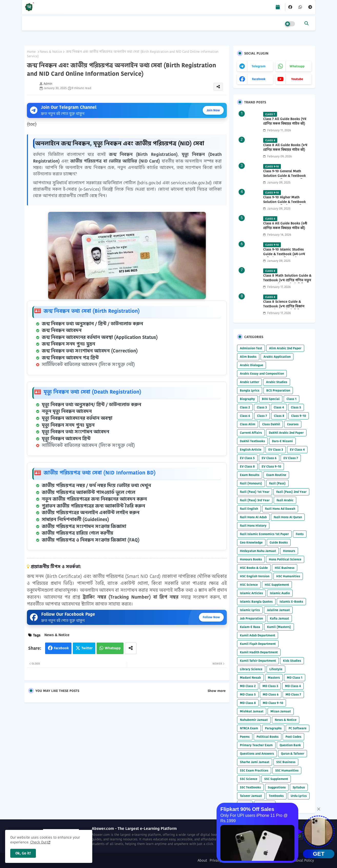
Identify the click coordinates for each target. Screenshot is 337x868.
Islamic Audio (280, 593)
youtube (297, 79)
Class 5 (296, 407)
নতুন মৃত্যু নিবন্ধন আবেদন (67, 411)
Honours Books (251, 559)
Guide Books (279, 542)
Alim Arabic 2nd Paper (285, 348)
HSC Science (249, 585)
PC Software (298, 728)
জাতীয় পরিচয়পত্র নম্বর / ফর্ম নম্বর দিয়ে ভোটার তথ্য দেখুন (96, 485)
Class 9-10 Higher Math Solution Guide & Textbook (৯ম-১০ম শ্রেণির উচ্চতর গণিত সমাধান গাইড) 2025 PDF (284, 204)
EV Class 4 (297, 449)
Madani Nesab (250, 677)
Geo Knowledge (251, 542)
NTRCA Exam (249, 728)
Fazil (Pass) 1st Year (255, 492)
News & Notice (51, 52)
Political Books (268, 737)
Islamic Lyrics (250, 610)
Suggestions (277, 787)
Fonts (300, 534)
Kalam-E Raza (250, 627)
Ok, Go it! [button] (23, 853)
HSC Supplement (277, 585)
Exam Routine (276, 475)
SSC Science (249, 779)
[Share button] (131, 648)
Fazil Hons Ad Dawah (280, 509)
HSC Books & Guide (254, 568)
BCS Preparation (278, 390)
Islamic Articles (251, 593)
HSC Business (285, 568)
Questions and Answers (257, 753)
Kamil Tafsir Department (258, 661)
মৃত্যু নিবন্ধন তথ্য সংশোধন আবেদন (75, 432)
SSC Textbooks (250, 787)
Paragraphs (273, 728)
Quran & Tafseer (293, 753)
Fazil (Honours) (251, 483)
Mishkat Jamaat (252, 711)
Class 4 (279, 407)
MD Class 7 (293, 694)
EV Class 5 (247, 458)
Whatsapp (113, 648)
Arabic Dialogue (252, 365)
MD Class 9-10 (273, 703)
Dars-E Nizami (282, 441)
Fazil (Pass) (277, 483)
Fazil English (249, 509)
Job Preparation (251, 618)
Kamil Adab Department (258, 635)
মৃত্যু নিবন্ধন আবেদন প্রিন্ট (66, 439)
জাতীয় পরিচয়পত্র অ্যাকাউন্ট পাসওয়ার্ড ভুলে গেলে (89, 492)
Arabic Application (277, 357)
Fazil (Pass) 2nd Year (291, 492)
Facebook (61, 648)
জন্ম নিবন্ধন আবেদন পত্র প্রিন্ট (70, 358)
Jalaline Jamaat (278, 610)
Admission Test (251, 348)
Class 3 (262, 407)
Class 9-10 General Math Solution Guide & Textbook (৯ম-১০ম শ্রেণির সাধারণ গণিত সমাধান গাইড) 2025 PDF (284, 178)
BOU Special (271, 399)
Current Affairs (251, 433)
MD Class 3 (270, 686)
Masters (274, 677)
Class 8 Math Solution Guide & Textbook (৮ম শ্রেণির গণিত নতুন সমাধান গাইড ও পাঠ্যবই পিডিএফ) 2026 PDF (287, 283)
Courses (293, 424)
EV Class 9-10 (271, 466)
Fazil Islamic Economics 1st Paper (264, 534)
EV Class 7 (291, 458)
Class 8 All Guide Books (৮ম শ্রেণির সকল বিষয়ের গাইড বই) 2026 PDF (285, 150)
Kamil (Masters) (279, 627)
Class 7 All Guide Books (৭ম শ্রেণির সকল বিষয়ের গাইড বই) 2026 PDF (285, 124)
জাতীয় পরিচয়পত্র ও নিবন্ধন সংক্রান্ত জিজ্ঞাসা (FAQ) (91, 540)
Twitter (87, 648)
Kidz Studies (292, 661)
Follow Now (211, 617)
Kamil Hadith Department (259, 652)
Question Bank (290, 745)
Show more (217, 691)
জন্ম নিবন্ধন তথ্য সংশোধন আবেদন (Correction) (90, 351)
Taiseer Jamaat (251, 796)
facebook (259, 79)
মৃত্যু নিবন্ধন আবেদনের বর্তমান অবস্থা (77, 418)
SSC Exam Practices (254, 770)
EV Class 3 (276, 449)
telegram (259, 66)
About (202, 860)
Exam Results (250, 475)
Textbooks (276, 796)
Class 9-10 (299, 416)
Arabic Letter (249, 382)
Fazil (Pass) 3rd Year (255, 500)
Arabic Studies (277, 382)
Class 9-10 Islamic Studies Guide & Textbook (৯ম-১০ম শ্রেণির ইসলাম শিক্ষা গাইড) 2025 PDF (286, 257)
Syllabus (299, 787)
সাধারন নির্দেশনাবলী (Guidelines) (75, 519)
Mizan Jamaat (281, 711)
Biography (247, 399)
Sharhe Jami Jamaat (255, 762)
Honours (289, 551)
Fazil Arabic (285, 500)
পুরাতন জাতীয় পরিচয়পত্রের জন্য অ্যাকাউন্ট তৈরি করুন (93, 506)
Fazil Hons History (253, 525)
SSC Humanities (287, 770)
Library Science (251, 669)
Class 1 (292, 399)
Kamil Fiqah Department (258, 644)
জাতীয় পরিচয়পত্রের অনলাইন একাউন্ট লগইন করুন (91, 513)
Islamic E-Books (291, 601)
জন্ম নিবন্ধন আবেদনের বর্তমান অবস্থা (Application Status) (100, 337)
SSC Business (286, 762)
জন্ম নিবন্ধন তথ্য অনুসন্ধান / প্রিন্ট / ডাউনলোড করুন (92, 324)
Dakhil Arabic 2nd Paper (286, 433)
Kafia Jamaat (279, 618)
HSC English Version (255, 576)
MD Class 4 (293, 686)
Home (31, 52)
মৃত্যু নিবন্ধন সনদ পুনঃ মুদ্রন (68, 425)
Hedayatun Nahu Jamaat (258, 551)
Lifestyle (276, 669)
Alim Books (248, 357)
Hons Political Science (285, 559)
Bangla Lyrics (250, 390)
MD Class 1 (295, 677)
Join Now (213, 110)
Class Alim (248, 424)
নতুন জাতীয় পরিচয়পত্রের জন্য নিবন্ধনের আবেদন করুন (94, 499)
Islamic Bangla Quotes (256, 601)
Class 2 (245, 407)
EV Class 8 (247, 466)
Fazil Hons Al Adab (253, 517)
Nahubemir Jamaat (254, 720)
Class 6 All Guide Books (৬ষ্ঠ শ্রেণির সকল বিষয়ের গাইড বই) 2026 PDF (285, 228)
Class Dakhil (271, 424)
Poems (245, 737)
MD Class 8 (248, 703)
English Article (251, 449)
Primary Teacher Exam (256, 745)
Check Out (38, 842)
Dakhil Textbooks (252, 441)
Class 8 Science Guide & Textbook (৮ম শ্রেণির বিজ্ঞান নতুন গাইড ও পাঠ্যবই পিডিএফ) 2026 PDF (285, 309)
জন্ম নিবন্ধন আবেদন (62, 330)
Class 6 (245, 416)
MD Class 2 (248, 686)
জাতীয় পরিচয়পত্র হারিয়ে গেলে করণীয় (78, 533)
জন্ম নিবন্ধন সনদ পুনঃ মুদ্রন (68, 344)
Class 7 (262, 416)
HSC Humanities (288, 576)
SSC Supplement (276, 779)
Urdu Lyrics (299, 796)
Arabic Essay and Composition (262, 373)
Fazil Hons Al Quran (288, 517)
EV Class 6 (269, 458)
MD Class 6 (271, 694)
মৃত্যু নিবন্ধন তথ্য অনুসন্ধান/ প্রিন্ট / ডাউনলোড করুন (91, 405)
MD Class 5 (248, 694)
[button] (307, 23)
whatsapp (297, 66)
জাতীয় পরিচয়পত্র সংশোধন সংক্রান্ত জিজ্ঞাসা (84, 526)
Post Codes (293, 737)
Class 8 (279, 416)
